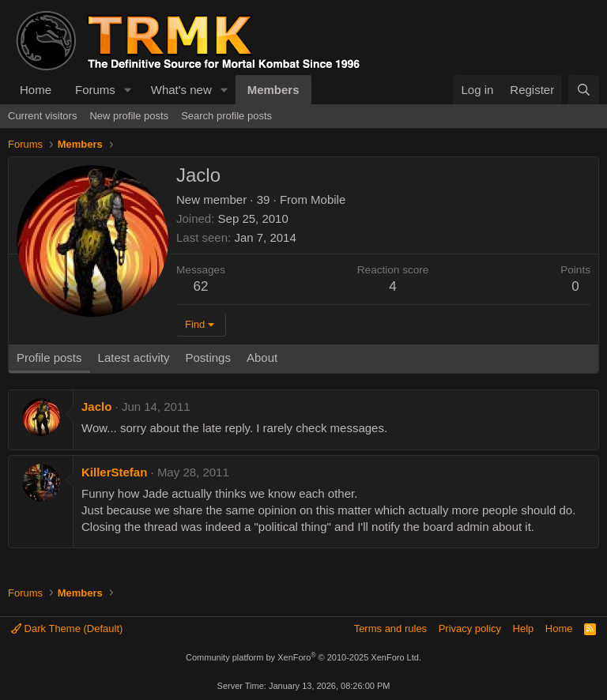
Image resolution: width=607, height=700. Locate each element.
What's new (181, 90)
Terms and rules (390, 628)
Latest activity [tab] (134, 358)
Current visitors (42, 116)
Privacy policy (470, 628)
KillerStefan (114, 472)
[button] (128, 90)
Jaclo (96, 406)
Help (524, 628)
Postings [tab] (208, 358)
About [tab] (262, 358)
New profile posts (129, 116)
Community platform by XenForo (303, 657)
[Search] (584, 90)
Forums (95, 90)
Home (36, 90)
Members (273, 90)
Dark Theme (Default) (67, 628)
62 (201, 286)
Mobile (328, 199)
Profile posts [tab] (49, 358)
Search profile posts (226, 116)
